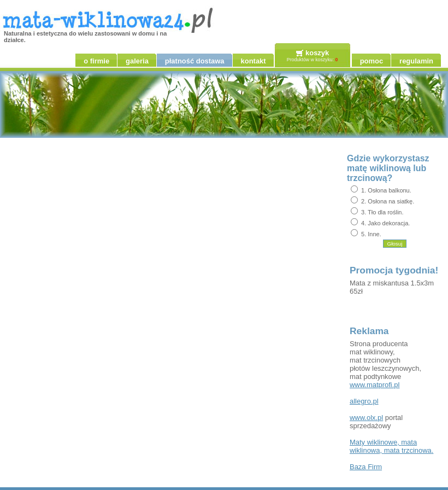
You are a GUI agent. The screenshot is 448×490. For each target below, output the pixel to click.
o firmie (96, 61)
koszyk (317, 53)
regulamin (416, 61)
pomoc (372, 61)
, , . (391, 446)
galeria (137, 61)
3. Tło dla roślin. (382, 212)
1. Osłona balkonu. (386, 190)
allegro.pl (364, 401)
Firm (366, 467)
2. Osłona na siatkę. (388, 201)
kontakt (254, 61)
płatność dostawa (195, 61)
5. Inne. (371, 234)
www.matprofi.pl (375, 385)
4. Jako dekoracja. (385, 223)
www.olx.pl (366, 418)
